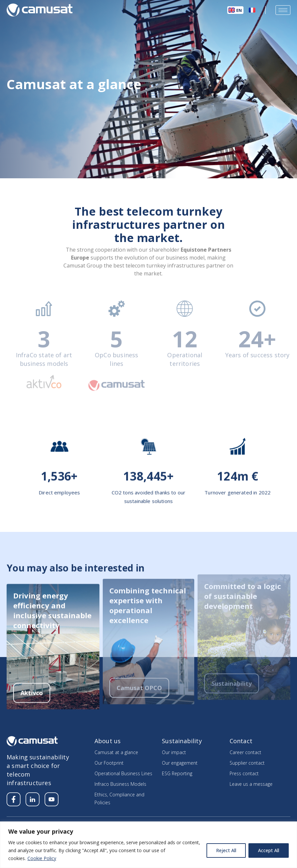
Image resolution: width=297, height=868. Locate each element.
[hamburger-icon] (283, 10)
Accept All (269, 850)
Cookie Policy (42, 858)
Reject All (226, 850)
